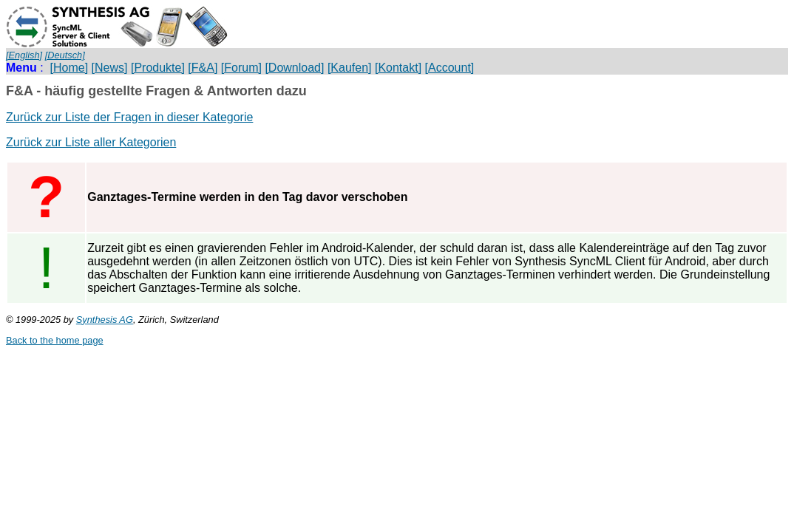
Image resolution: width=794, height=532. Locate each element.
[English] (24, 55)
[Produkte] (158, 68)
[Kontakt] (398, 68)
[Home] (69, 68)
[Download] (294, 68)
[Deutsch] (65, 55)
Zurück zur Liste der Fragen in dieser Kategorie (129, 117)
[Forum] (241, 68)
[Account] (450, 68)
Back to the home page (55, 340)
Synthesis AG (105, 320)
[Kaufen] (350, 68)
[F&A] (203, 68)
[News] (110, 68)
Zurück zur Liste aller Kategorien (91, 142)
